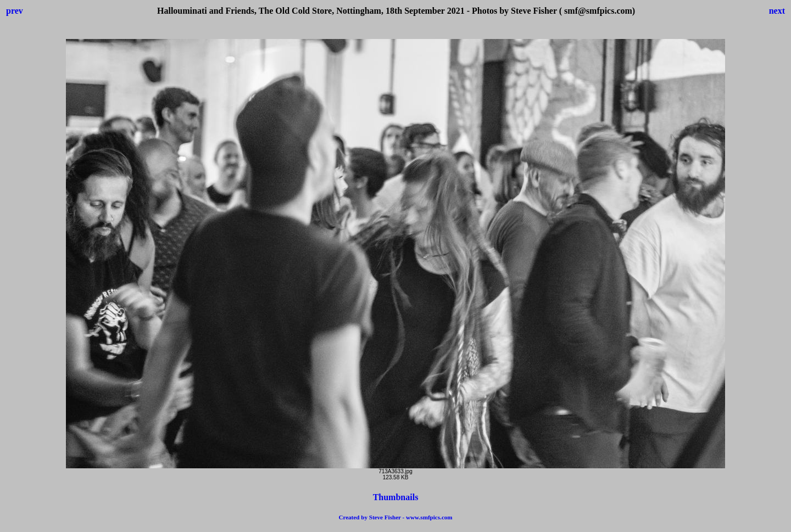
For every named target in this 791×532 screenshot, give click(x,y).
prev (15, 11)
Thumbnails (396, 497)
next (777, 11)
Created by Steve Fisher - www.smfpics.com (395, 517)
